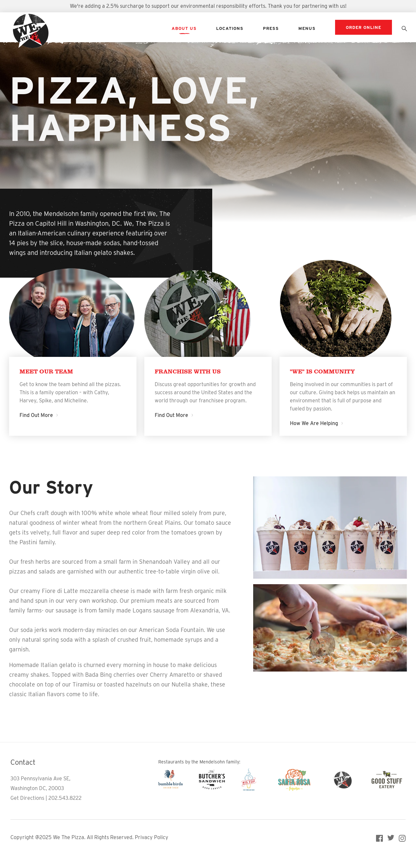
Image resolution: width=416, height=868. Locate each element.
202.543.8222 (65, 798)
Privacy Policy (152, 837)
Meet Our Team (46, 371)
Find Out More (38, 415)
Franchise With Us (188, 371)
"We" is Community (322, 371)
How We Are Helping (316, 423)
